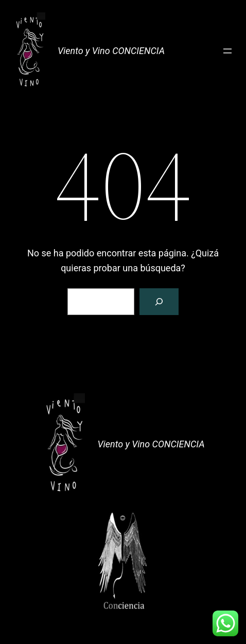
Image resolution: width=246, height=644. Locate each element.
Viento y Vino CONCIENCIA (111, 51)
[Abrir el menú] (227, 51)
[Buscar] (159, 302)
